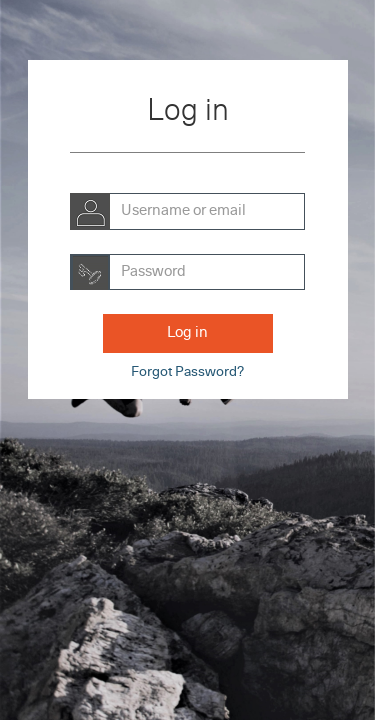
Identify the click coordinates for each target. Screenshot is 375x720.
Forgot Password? (187, 372)
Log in (187, 332)
